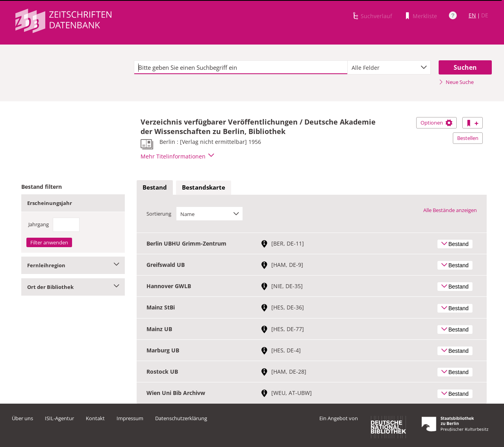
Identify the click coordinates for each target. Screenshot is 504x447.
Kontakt (95, 418)
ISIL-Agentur (59, 418)
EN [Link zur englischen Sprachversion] (472, 15)
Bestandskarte (204, 187)
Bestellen (468, 138)
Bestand (155, 187)
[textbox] (241, 67)
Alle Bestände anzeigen (450, 210)
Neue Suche (456, 82)
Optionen (436, 123)
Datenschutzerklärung (181, 418)
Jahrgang (39, 224)
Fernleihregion (73, 265)
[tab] (155, 188)
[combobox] (389, 67)
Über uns (22, 418)
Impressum (130, 418)
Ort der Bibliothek (73, 287)
